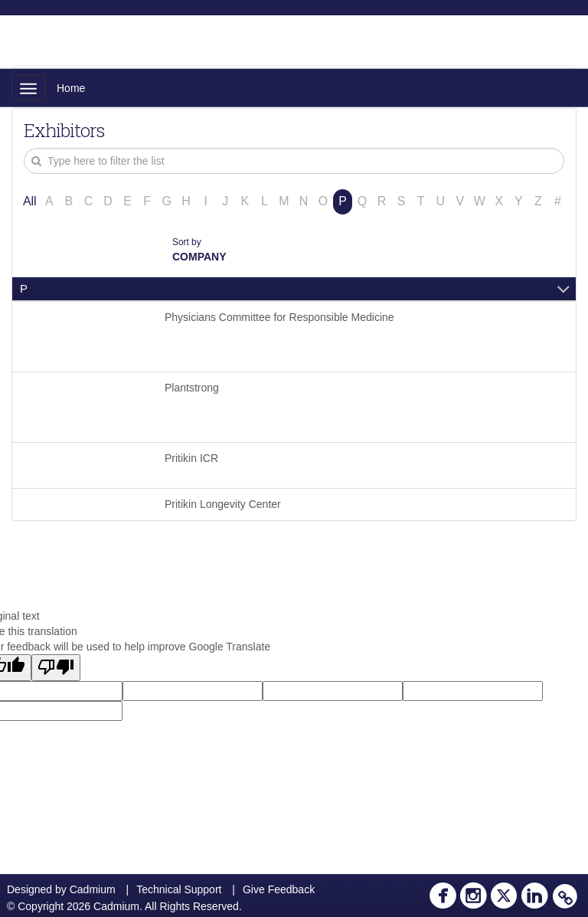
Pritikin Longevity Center (223, 504)
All (30, 201)
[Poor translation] (56, 668)
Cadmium (93, 889)
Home (71, 88)
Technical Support (179, 889)
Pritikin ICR (191, 458)
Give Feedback (279, 889)
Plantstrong (192, 388)
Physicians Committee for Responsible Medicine (279, 317)
